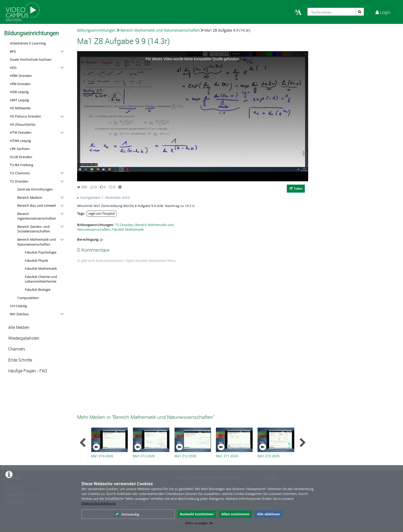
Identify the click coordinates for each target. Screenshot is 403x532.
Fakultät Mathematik (41, 268)
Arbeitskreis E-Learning (28, 43)
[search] (332, 12)
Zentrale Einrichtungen (35, 189)
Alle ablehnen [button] (268, 514)
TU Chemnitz (20, 173)
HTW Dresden (21, 132)
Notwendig (127, 514)
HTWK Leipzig (21, 141)
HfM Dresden (20, 84)
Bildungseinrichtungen (96, 30)
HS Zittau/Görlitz (23, 124)
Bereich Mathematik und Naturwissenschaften (37, 242)
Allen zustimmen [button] (235, 514)
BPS (13, 51)
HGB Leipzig (19, 92)
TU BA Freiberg (22, 165)
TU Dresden (19, 181)
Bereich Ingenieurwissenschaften (37, 216)
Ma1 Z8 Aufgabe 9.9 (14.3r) (227, 30)
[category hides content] (60, 51)
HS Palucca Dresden (26, 116)
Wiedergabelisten (24, 338)
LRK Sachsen (20, 149)
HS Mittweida (20, 108)
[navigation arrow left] (83, 443)
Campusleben (28, 298)
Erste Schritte (20, 360)
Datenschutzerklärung (99, 503)
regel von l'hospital (102, 213)
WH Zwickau (20, 314)
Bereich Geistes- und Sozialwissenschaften (34, 229)
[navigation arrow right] (302, 443)
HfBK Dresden (21, 76)
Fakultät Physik (37, 260)
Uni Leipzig (19, 306)
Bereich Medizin (30, 197)
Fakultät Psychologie (41, 252)
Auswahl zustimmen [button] (197, 514)
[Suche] (360, 12)
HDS (13, 68)
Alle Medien (19, 327)
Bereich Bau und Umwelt (37, 205)
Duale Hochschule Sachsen (31, 59)
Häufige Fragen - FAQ (28, 371)
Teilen (296, 188)
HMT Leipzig (20, 100)
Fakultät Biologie (38, 290)
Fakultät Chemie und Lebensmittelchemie (41, 279)
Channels (17, 349)
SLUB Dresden (21, 157)
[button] (36, 51)
